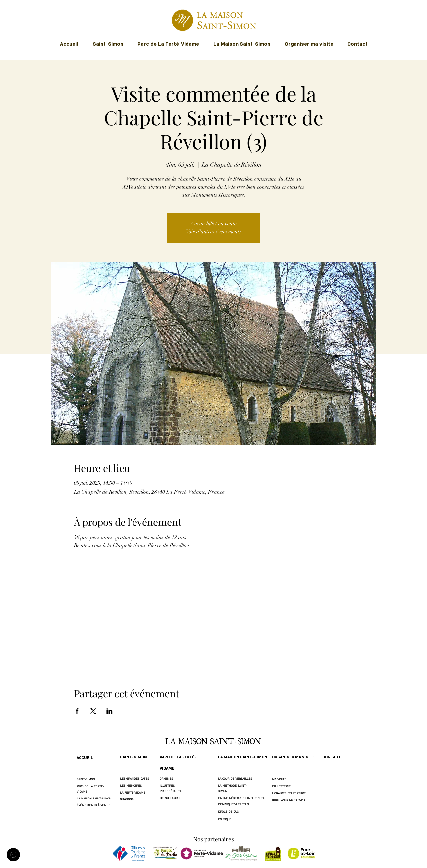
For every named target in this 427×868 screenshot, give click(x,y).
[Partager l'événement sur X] (93, 711)
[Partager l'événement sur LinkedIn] (109, 711)
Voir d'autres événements (213, 232)
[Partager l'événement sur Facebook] (77, 711)
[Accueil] (13, 855)
